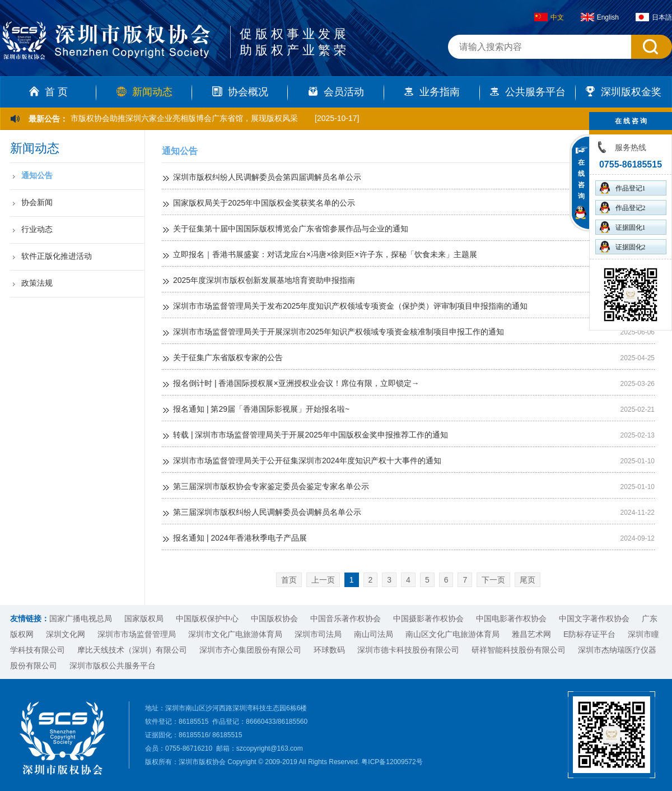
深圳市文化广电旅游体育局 (235, 634)
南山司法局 (374, 634)
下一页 (493, 580)
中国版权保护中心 (207, 618)
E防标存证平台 (589, 634)
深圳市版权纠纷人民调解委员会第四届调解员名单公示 (267, 177)
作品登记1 (623, 188)
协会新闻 (37, 202)
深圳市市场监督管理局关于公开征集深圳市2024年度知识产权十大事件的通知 (307, 460)
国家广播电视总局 (81, 618)
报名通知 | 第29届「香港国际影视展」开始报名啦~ (261, 409)
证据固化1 (623, 227)
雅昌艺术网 (531, 634)
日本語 (654, 17)
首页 (289, 580)
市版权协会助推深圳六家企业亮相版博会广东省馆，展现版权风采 (184, 118)
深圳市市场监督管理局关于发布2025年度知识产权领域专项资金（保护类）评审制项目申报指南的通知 (350, 306)
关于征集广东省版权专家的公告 (228, 357)
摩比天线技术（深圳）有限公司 (132, 650)
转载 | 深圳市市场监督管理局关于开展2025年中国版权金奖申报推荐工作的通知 (311, 435)
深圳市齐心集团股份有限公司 (250, 650)
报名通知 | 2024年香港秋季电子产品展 (240, 538)
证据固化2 (623, 247)
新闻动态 (144, 92)
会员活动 (336, 92)
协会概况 (240, 92)
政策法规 (37, 283)
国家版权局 (144, 618)
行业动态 (37, 229)
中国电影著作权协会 (511, 618)
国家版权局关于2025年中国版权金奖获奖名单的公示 (264, 203)
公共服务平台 (528, 92)
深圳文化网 (66, 634)
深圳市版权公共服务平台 (113, 666)
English (600, 17)
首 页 (48, 92)
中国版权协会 (274, 618)
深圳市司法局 (318, 634)
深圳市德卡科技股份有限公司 (408, 650)
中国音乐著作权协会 (346, 618)
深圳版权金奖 (623, 92)
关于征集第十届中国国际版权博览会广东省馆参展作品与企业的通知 (291, 229)
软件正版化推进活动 (57, 256)
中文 (549, 17)
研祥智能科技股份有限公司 (519, 650)
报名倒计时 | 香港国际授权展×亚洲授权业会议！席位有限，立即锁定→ (296, 383)
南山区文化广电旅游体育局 (452, 634)
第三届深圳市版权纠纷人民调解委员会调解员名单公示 (267, 512)
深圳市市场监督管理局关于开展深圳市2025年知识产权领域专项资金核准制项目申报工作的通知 (339, 332)
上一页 (323, 580)
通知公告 (37, 175)
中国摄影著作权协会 (428, 618)
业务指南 (432, 92)
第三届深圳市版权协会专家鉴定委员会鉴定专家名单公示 (271, 486)
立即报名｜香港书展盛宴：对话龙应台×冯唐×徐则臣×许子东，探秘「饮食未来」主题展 (325, 254)
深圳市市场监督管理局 (137, 634)
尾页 (528, 580)
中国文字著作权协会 (594, 618)
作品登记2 (623, 208)
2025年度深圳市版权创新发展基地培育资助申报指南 (264, 280)
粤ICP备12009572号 (392, 762)
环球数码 (329, 650)
